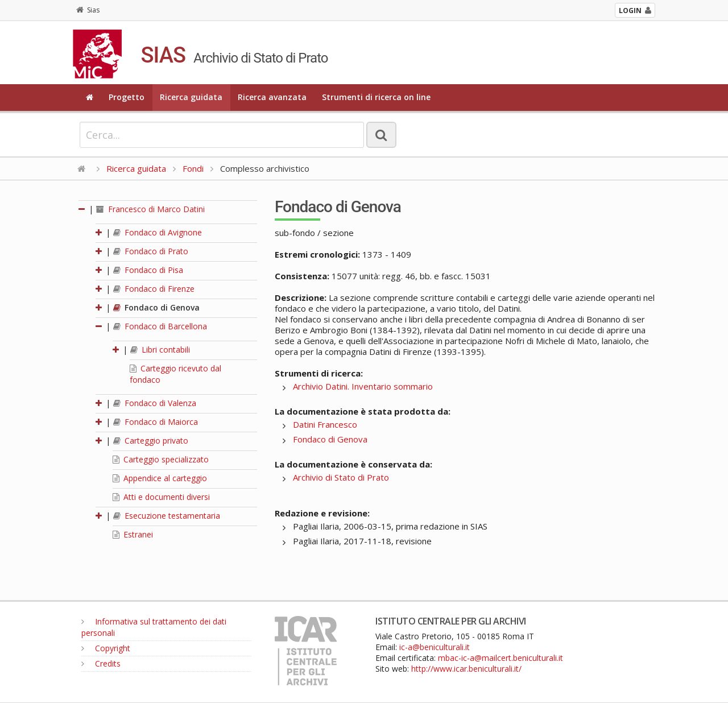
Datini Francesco (325, 424)
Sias (88, 10)
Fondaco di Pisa (148, 270)
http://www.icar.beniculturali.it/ (466, 669)
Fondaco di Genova (156, 307)
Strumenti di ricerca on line (376, 97)
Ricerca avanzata (272, 97)
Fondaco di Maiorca (156, 422)
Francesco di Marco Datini (150, 209)
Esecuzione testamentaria (167, 516)
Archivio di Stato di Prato (341, 477)
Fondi (193, 168)
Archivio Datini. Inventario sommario (363, 386)
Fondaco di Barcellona (160, 326)
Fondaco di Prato (151, 251)
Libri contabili (160, 350)
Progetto (127, 97)
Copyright (106, 648)
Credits (101, 663)
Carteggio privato (151, 441)
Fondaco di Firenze (154, 289)
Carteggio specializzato (161, 459)
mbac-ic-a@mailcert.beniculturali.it (500, 658)
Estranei (133, 534)
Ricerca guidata (191, 97)
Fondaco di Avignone (158, 232)
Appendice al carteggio (160, 478)
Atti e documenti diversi (161, 497)
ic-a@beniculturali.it (435, 647)
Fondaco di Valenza (155, 403)
